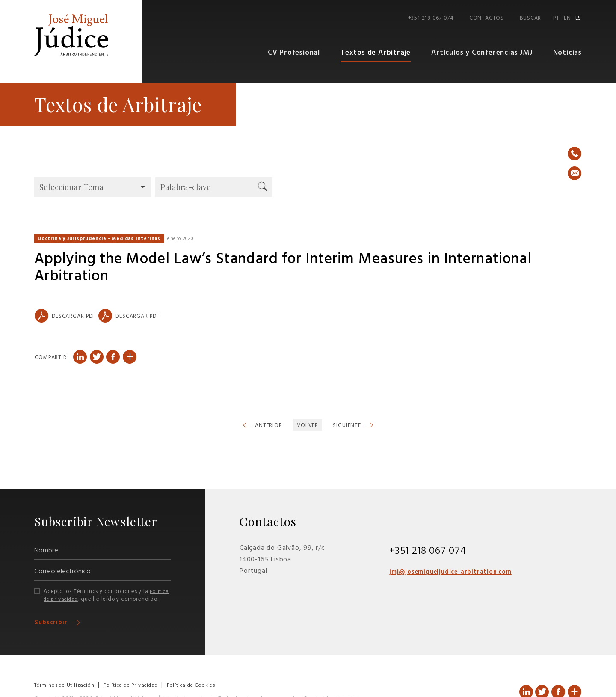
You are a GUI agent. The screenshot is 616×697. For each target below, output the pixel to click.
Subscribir (52, 623)
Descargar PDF (65, 316)
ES (579, 18)
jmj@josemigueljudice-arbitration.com (456, 572)
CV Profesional (294, 53)
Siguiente (348, 426)
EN (567, 18)
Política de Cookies (200, 685)
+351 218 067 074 (431, 18)
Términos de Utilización (66, 685)
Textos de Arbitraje (376, 53)
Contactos (487, 18)
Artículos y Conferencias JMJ (482, 53)
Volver (308, 426)
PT (556, 18)
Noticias (567, 53)
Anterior (268, 426)
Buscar (530, 18)
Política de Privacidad (136, 685)
